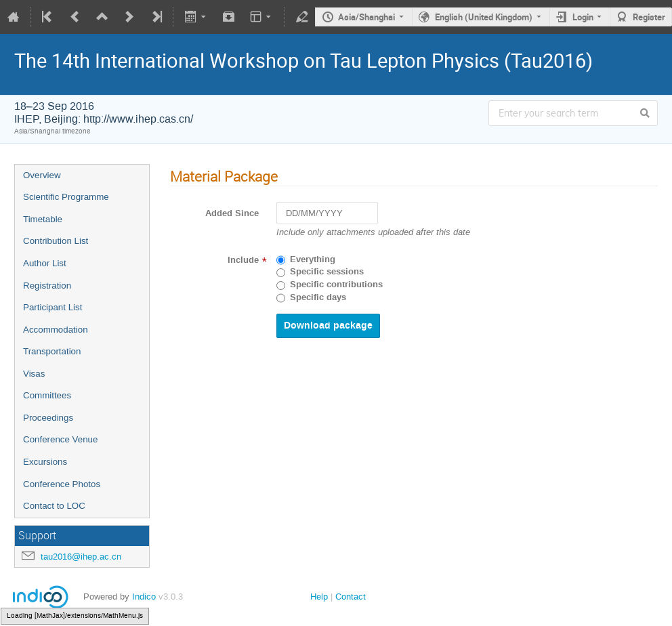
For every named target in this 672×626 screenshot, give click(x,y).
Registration (47, 286)
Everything (313, 259)
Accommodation (56, 330)
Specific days (318, 297)
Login (583, 17)
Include (243, 260)
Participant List (52, 307)
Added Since (232, 213)
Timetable (43, 219)
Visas (34, 374)
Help (319, 597)
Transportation (52, 351)
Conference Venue (60, 439)
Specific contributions (336, 285)
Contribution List (56, 241)
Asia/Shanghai (366, 17)
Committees (47, 395)
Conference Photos (62, 484)
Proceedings (48, 418)
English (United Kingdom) (484, 17)
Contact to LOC (54, 506)
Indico (144, 597)
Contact (351, 597)
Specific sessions (327, 272)
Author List (45, 263)
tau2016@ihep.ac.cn (81, 557)
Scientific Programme (66, 197)
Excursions (45, 462)
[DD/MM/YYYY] (327, 213)
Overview (42, 175)
